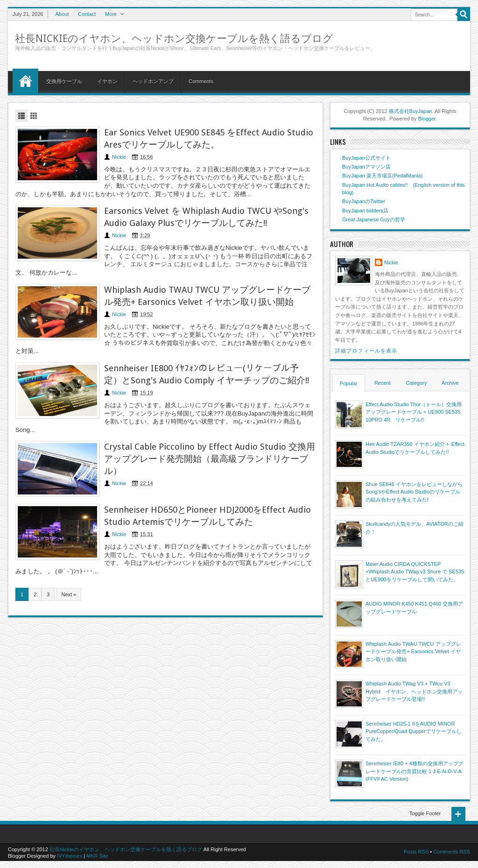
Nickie (119, 157)
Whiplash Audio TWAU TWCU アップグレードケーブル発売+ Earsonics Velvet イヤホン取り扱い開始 (207, 296)
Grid (34, 116)
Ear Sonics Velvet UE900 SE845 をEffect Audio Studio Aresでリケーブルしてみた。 (209, 138)
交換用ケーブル (64, 81)
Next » (69, 594)
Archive (450, 383)
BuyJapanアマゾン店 (366, 167)
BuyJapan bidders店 (365, 211)
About (62, 14)
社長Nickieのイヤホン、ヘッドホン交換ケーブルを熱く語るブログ (174, 39)
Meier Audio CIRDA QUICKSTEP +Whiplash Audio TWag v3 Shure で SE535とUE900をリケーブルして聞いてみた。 (415, 572)
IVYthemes (70, 856)
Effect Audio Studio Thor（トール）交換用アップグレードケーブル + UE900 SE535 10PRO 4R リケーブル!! (414, 412)
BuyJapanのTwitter (364, 201)
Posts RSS (416, 852)
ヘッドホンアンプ (153, 81)
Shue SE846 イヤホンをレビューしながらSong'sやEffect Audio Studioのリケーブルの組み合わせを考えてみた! (414, 492)
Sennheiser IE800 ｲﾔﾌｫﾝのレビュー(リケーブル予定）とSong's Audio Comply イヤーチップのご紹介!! (207, 374)
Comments (201, 81)
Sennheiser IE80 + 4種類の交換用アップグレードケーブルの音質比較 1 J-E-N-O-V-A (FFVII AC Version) (415, 771)
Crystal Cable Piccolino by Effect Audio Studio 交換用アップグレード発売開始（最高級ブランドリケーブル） (210, 459)
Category (417, 383)
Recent (383, 383)
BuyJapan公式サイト (366, 158)
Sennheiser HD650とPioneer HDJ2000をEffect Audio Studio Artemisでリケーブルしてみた (207, 516)
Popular (349, 383)
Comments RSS (452, 852)
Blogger (427, 119)
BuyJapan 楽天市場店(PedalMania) (382, 176)
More (111, 14)
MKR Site (97, 856)
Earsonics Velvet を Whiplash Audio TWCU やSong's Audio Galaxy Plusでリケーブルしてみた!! (206, 217)
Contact (87, 14)
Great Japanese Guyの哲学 (374, 219)
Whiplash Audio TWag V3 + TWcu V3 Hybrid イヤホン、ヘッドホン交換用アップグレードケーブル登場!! (414, 691)
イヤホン (107, 81)
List (21, 116)
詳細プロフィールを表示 (366, 351)
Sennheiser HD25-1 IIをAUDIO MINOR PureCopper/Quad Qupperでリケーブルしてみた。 (414, 731)
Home (25, 81)
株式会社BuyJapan (411, 111)
